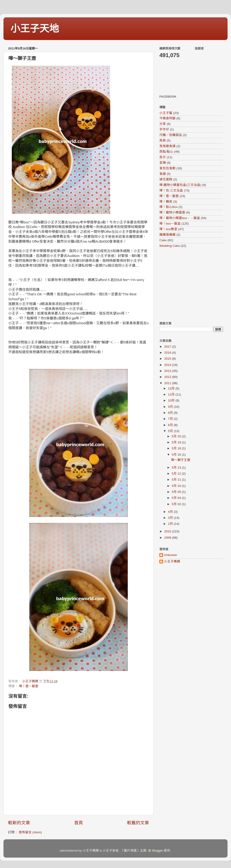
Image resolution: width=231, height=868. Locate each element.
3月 (171, 518)
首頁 (79, 823)
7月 (171, 419)
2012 (168, 377)
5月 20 (177, 436)
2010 (168, 531)
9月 (171, 407)
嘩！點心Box (169, 207)
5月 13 (177, 468)
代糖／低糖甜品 (171, 135)
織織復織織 (167, 235)
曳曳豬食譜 (167, 146)
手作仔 (164, 129)
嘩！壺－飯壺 (29, 686)
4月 (171, 512)
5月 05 (177, 492)
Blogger (158, 851)
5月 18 (177, 448)
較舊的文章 (138, 823)
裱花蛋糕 (166, 179)
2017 (168, 347)
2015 (168, 359)
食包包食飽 (167, 168)
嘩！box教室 (168, 229)
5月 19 (177, 442)
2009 (168, 538)
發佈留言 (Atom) (30, 832)
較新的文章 (19, 823)
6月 (171, 425)
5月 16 (177, 455)
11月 (172, 394)
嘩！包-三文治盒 (171, 190)
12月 (172, 388)
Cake (163, 240)
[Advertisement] (188, 284)
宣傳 (163, 163)
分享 (163, 124)
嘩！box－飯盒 (170, 224)
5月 (171, 431)
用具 (163, 141)
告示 (163, 157)
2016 (168, 353)
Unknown (170, 555)
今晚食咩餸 (167, 118)
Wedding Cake (170, 246)
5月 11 (177, 480)
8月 (171, 413)
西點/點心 (166, 152)
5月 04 (177, 498)
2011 (168, 383)
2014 (168, 365)
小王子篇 (166, 113)
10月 (172, 400)
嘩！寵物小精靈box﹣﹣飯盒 (180, 218)
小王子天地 (35, 29)
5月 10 (177, 486)
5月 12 (177, 474)
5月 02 (177, 504)
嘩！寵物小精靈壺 (172, 212)
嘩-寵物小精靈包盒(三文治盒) (180, 185)
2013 (168, 371)
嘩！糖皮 (166, 202)
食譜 (163, 174)
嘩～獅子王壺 (181, 460)
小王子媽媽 (172, 561)
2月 (171, 524)
